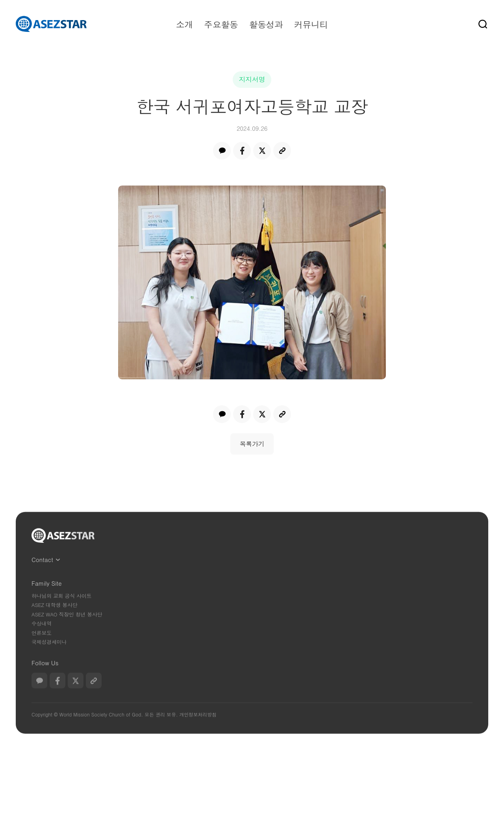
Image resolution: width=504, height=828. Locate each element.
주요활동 (221, 24)
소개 (184, 24)
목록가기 (252, 444)
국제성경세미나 (49, 656)
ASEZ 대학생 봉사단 (55, 619)
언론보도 (42, 647)
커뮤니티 (311, 24)
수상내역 (42, 637)
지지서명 (252, 79)
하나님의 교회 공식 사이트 (61, 610)
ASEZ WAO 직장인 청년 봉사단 (67, 628)
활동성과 (266, 24)
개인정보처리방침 (198, 728)
